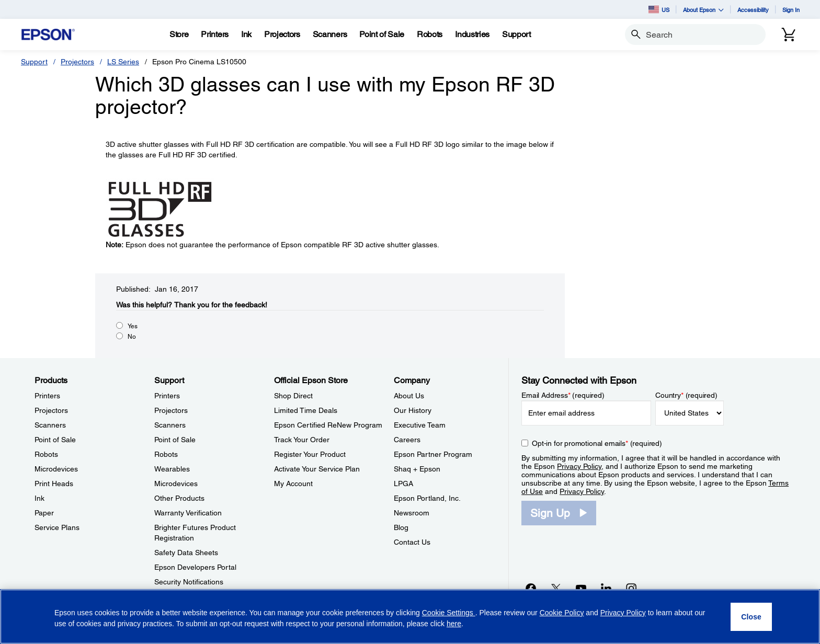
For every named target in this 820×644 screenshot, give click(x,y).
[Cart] (789, 34)
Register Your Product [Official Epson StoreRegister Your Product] (310, 454)
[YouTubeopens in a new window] (581, 588)
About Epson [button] (703, 10)
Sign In (791, 10)
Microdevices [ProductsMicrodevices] (56, 469)
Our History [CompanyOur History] (413, 410)
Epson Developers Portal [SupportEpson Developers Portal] (195, 567)
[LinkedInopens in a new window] (606, 588)
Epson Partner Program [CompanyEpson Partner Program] (433, 454)
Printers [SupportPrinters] (167, 396)
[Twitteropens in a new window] (556, 588)
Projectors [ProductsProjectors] (51, 410)
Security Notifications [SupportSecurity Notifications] (189, 582)
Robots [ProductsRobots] (46, 454)
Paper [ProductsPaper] (44, 513)
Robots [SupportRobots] (166, 454)
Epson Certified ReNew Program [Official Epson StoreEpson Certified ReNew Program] (328, 425)
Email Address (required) (563, 395)
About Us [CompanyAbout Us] (409, 396)
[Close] (751, 617)
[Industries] (472, 34)
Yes (133, 326)
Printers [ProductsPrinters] (47, 396)
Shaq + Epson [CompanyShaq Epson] (417, 469)
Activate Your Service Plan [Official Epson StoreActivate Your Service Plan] (317, 469)
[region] (410, 617)
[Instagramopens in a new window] (631, 588)
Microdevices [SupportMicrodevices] (176, 484)
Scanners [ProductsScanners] (50, 425)
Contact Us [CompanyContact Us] (412, 542)
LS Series (123, 62)
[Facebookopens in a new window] (531, 588)
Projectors (77, 62)
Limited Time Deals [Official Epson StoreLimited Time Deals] (306, 410)
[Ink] (246, 34)
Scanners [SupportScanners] (170, 425)
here (454, 624)
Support (34, 62)
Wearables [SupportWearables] (172, 469)
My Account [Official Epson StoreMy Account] (293, 484)
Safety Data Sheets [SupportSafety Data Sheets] (186, 553)
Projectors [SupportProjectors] (171, 410)
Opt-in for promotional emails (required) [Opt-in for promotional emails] (597, 443)
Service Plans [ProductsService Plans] (57, 527)
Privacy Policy (579, 466)
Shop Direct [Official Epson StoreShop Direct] (293, 396)
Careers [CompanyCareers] (407, 440)
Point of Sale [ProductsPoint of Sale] (55, 440)
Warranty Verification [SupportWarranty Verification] (188, 513)
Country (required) (686, 395)
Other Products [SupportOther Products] (179, 498)
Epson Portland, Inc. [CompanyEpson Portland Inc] (427, 498)
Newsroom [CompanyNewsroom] (412, 513)
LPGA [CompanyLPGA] (403, 484)
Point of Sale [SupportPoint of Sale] (175, 440)
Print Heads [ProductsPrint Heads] (54, 484)
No (132, 337)
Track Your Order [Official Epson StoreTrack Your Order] (302, 440)
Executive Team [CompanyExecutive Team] (420, 425)
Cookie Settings (449, 613)
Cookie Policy (562, 613)
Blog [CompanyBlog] (401, 527)
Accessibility (753, 10)
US (659, 9)
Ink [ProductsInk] (39, 498)
